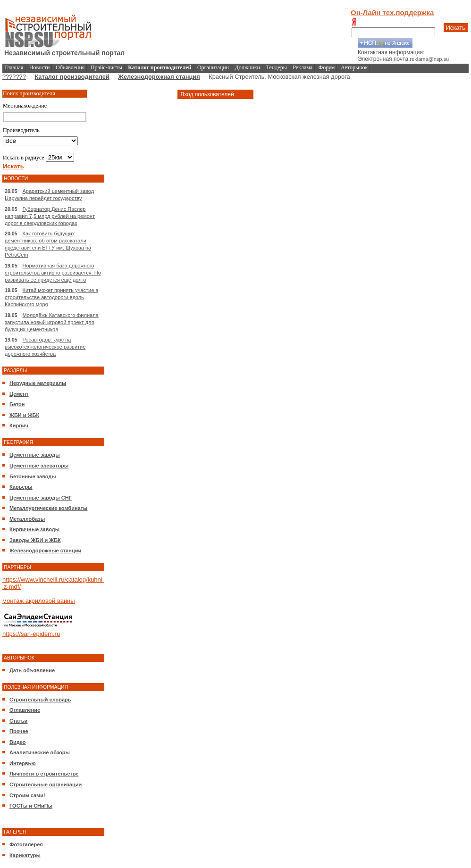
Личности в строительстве (44, 774)
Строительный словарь (40, 700)
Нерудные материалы (38, 383)
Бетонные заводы (33, 476)
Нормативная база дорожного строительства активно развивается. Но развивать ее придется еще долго (53, 273)
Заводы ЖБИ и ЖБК (35, 540)
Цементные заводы (35, 455)
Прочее (19, 731)
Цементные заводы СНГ (41, 498)
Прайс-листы (106, 67)
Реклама (303, 67)
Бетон (17, 404)
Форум (327, 67)
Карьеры (21, 487)
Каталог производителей (72, 77)
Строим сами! (27, 795)
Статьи (18, 721)
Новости (40, 67)
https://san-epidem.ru (31, 634)
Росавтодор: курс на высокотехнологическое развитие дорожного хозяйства (45, 347)
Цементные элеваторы (39, 466)
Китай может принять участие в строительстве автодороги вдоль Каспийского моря (51, 297)
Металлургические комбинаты (48, 508)
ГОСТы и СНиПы (31, 806)
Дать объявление (32, 670)
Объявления (70, 67)
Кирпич (19, 426)
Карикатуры (25, 855)
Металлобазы (27, 519)
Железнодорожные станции (45, 551)
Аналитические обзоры (40, 752)
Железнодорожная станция (159, 77)
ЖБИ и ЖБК (24, 415)
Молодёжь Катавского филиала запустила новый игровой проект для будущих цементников (52, 322)
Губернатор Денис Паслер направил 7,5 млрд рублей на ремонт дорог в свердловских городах (50, 216)
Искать (456, 28)
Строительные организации (46, 785)
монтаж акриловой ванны (39, 601)
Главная (14, 67)
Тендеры (277, 67)
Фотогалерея (26, 844)
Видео (18, 742)
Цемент (19, 394)
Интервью (23, 763)
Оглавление (25, 710)
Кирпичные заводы (34, 529)
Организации (213, 67)
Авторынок (354, 67)
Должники (248, 67)
